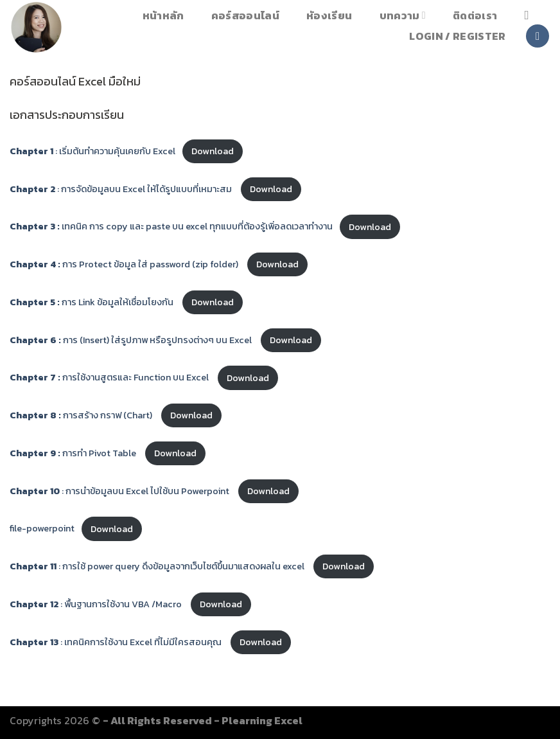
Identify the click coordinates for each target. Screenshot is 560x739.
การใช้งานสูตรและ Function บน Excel (110, 378)
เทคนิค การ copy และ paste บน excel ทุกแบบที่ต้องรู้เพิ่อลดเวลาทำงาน (171, 227)
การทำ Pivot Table (74, 453)
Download (213, 151)
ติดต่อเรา (475, 15)
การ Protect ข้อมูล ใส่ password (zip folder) (125, 264)
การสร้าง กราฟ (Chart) (82, 415)
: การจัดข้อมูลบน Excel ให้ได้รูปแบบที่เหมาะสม (122, 189)
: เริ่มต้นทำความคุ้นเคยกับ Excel (92, 151)
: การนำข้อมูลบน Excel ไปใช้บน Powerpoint (120, 491)
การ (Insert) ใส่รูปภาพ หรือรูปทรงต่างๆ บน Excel (132, 340)
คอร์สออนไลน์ (245, 15)
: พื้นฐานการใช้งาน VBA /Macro (97, 604)
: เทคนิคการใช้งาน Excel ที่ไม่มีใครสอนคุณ (117, 642)
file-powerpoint (42, 529)
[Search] (530, 15)
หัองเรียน (329, 15)
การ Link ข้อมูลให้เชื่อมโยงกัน (92, 302)
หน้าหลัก (163, 15)
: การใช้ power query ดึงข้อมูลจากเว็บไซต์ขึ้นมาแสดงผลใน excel (158, 566)
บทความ (403, 15)
